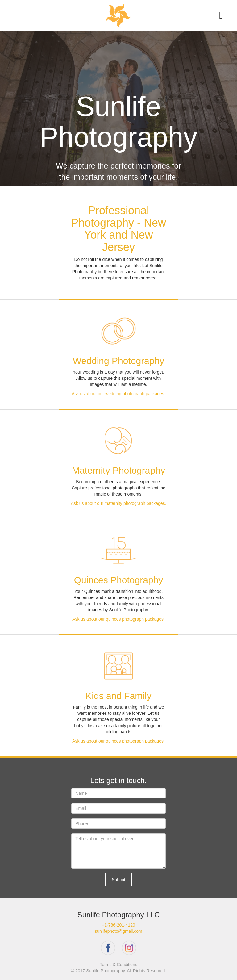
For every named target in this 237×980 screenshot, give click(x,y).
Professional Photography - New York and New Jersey (118, 229)
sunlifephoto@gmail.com (118, 931)
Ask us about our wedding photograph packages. (118, 394)
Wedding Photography (118, 361)
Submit (118, 880)
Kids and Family (118, 696)
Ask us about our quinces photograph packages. (118, 619)
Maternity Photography (118, 470)
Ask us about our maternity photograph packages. (119, 503)
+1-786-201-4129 (118, 925)
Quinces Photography (119, 580)
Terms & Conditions (118, 965)
